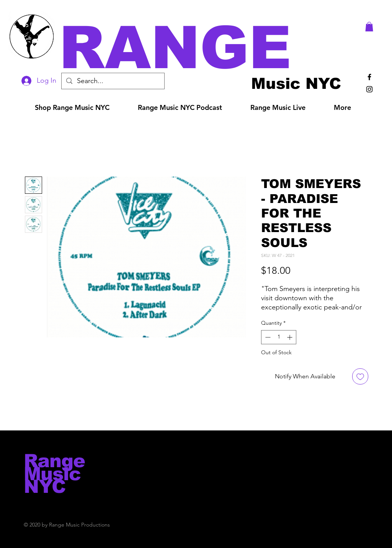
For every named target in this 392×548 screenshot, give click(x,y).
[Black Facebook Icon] (369, 77)
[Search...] (113, 81)
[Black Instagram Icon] (369, 89)
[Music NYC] (296, 83)
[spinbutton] (279, 337)
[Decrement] (267, 337)
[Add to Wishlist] (360, 376)
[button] (207, 48)
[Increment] (290, 337)
